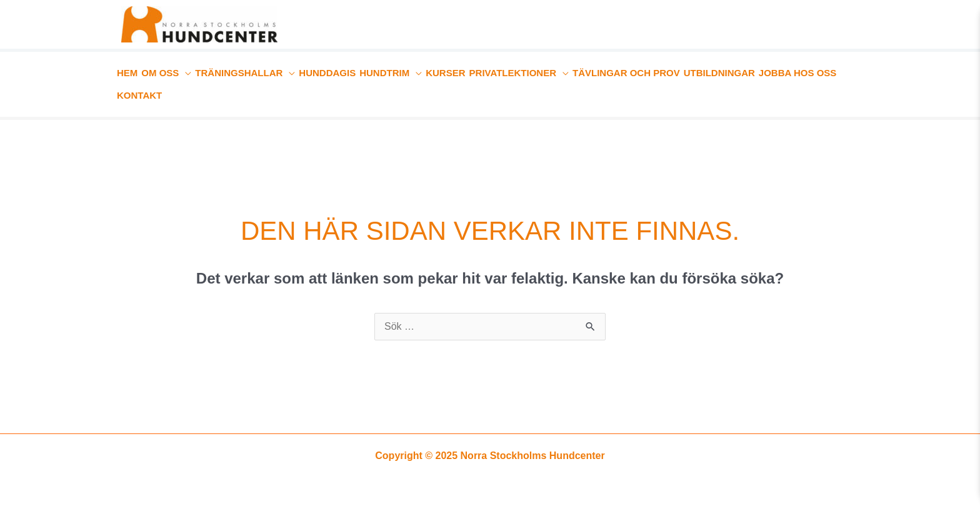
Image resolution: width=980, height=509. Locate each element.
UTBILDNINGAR (719, 73)
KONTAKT (139, 95)
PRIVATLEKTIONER (513, 73)
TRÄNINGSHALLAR (239, 73)
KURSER (445, 73)
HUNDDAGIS (327, 73)
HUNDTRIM (384, 73)
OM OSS (160, 73)
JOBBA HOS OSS (797, 73)
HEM (127, 73)
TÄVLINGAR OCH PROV (626, 73)
